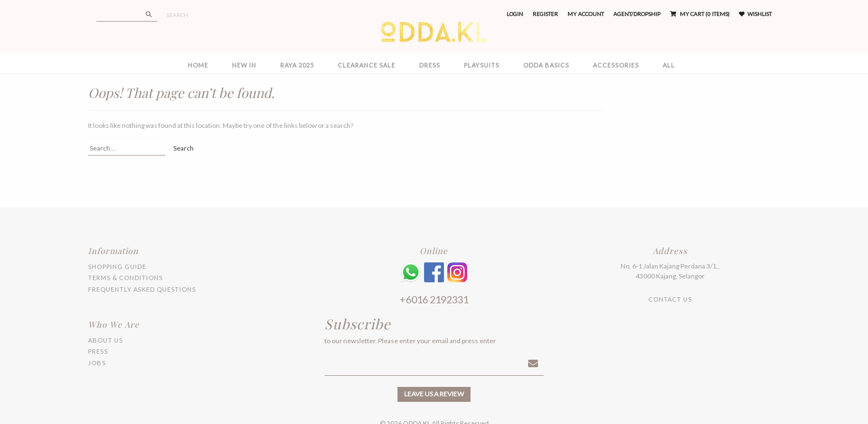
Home (198, 65)
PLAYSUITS (482, 65)
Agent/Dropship (637, 14)
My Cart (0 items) (700, 14)
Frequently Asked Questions (142, 289)
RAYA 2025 (297, 65)
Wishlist (755, 14)
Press (98, 351)
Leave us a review (434, 394)
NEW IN (244, 65)
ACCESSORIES (616, 65)
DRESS (430, 65)
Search (177, 15)
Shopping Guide (117, 267)
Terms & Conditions (125, 278)
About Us (105, 340)
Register (545, 14)
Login (515, 14)
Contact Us (670, 299)
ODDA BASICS (546, 65)
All (669, 65)
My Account (586, 14)
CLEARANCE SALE (366, 65)
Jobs (97, 363)
